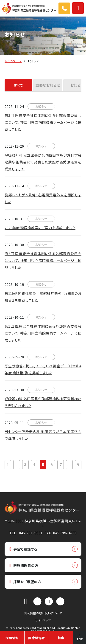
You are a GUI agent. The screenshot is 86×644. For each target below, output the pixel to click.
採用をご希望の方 (25, 582)
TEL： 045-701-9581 (26, 533)
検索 (61, 638)
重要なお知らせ (48, 85)
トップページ (13, 61)
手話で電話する (23, 549)
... (17, 465)
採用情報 (12, 638)
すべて (18, 85)
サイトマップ (43, 620)
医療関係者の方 (24, 565)
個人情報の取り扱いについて (43, 613)
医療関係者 (37, 638)
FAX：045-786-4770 (61, 533)
